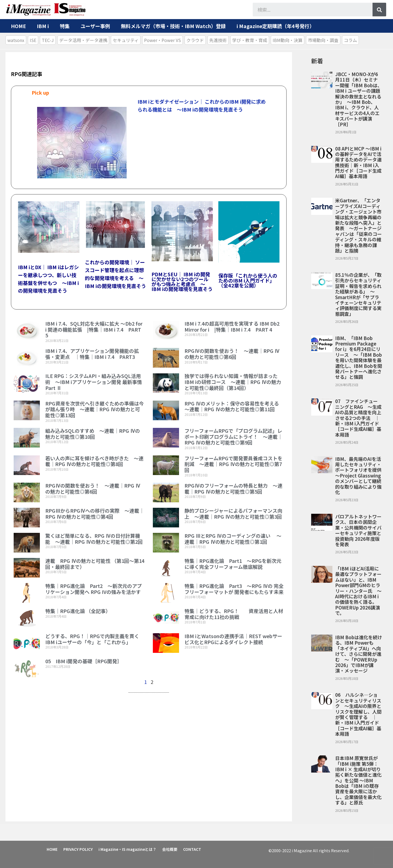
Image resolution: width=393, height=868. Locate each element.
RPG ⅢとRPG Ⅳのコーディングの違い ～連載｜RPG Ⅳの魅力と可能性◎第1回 (233, 539)
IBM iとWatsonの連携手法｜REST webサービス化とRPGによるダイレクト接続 (233, 639)
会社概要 (171, 849)
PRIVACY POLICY (78, 849)
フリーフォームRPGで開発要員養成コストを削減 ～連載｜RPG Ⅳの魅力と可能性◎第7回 (233, 464)
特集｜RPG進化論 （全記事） (78, 611)
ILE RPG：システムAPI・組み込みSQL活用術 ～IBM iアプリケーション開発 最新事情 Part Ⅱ (94, 382)
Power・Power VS (163, 40)
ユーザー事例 (95, 26)
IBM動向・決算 (288, 40)
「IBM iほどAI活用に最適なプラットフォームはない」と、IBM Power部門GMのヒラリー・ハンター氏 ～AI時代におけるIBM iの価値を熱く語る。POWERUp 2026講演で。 (358, 591)
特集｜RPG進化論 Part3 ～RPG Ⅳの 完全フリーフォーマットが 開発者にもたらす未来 (234, 589)
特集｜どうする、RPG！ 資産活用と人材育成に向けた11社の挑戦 (234, 614)
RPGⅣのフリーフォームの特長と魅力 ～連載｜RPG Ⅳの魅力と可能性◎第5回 (233, 488)
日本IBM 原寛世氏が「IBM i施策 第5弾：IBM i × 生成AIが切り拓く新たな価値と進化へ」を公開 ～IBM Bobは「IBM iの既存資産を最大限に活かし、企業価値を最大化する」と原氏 (358, 780)
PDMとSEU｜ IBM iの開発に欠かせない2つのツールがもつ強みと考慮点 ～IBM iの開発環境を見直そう (182, 281)
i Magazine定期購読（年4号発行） (276, 26)
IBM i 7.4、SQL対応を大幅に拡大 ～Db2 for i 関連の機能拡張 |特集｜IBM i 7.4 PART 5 (94, 329)
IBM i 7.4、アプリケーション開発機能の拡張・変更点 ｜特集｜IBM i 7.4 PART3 (92, 354)
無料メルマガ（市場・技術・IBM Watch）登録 (173, 26)
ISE (33, 40)
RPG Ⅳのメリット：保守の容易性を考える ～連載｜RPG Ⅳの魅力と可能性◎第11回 (234, 406)
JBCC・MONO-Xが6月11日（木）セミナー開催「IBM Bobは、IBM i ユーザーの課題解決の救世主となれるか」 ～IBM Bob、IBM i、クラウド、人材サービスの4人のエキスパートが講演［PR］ (359, 99)
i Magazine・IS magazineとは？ (128, 849)
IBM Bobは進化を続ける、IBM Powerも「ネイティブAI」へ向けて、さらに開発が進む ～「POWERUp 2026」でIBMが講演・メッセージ (359, 654)
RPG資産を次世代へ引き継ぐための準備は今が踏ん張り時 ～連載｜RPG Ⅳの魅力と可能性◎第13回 (95, 409)
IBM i (43, 26)
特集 (65, 26)
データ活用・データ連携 (83, 40)
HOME (18, 26)
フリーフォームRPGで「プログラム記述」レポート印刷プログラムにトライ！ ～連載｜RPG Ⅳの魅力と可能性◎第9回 (233, 436)
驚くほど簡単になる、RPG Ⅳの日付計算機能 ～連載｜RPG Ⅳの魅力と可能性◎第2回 (96, 539)
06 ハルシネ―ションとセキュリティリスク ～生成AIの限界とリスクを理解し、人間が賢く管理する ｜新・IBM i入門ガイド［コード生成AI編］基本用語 (358, 714)
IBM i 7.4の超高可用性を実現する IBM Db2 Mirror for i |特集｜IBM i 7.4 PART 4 (232, 326)
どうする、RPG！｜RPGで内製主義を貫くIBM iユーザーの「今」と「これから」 (92, 639)
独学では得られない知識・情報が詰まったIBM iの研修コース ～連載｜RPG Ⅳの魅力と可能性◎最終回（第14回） (233, 382)
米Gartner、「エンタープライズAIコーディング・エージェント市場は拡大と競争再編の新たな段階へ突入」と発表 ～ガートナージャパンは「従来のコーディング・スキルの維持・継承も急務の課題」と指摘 (358, 225)
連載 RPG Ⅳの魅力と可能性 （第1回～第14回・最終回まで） (95, 564)
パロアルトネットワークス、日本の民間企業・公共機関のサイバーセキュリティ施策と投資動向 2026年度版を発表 (358, 530)
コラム (350, 40)
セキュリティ (126, 40)
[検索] (379, 10)
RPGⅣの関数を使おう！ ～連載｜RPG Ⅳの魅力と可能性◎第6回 (232, 354)
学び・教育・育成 (250, 40)
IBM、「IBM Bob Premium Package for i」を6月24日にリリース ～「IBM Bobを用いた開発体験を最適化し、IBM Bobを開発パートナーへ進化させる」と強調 (359, 358)
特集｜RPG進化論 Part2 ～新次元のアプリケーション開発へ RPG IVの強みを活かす (94, 589)
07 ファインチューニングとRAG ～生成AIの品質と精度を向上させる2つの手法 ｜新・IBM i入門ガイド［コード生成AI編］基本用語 (358, 418)
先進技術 (218, 40)
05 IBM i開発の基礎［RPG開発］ (84, 661)
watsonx (16, 40)
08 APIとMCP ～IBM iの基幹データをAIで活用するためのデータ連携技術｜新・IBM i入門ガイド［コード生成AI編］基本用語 (358, 162)
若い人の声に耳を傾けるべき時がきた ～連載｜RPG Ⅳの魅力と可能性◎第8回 (94, 461)
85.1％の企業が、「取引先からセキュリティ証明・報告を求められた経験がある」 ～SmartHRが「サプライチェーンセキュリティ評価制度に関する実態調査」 (358, 294)
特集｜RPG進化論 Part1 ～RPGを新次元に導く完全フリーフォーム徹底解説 (233, 564)
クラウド (195, 40)
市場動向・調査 (323, 40)
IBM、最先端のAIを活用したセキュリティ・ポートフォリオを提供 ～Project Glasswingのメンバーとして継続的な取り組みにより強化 (358, 475)
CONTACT (193, 849)
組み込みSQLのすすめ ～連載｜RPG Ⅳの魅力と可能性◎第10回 (93, 434)
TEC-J (48, 40)
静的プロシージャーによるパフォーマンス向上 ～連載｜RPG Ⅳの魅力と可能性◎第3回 (236, 513)
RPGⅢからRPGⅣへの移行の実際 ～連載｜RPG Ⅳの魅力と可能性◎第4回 (95, 513)
